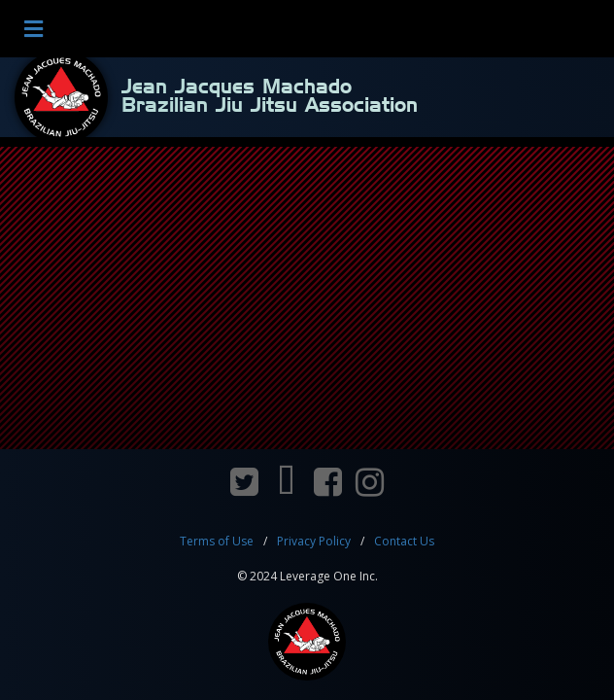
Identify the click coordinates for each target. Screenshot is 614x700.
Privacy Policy (314, 541)
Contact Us (404, 541)
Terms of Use (217, 541)
